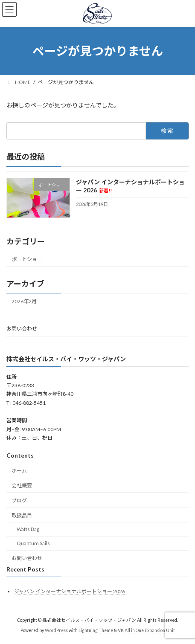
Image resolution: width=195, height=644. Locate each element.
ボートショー (27, 259)
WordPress (56, 631)
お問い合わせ (22, 329)
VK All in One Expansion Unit (146, 631)
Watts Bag (28, 529)
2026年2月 (24, 301)
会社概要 (22, 486)
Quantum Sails (33, 544)
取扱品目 (22, 515)
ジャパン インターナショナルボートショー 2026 (70, 591)
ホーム (19, 471)
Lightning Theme (96, 631)
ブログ (19, 500)
